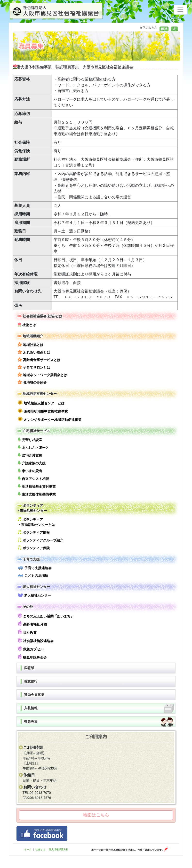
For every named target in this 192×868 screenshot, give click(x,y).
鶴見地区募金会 (32, 657)
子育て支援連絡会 (35, 568)
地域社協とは (31, 345)
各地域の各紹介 (32, 382)
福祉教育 (27, 632)
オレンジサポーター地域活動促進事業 (50, 419)
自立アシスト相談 (33, 478)
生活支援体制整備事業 (37, 494)
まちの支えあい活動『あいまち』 (46, 616)
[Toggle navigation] (180, 10)
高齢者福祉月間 (32, 624)
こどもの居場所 (33, 576)
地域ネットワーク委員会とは (42, 375)
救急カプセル (31, 649)
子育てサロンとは (34, 367)
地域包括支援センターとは (41, 403)
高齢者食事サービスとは (39, 360)
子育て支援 (28, 559)
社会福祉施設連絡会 (36, 640)
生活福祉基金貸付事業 (37, 486)
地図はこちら (96, 815)
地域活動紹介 (30, 336)
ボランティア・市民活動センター (32, 508)
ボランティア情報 (34, 532)
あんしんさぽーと (33, 447)
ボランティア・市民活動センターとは (36, 522)
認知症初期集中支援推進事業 (43, 411)
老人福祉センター (33, 587)
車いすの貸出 (30, 471)
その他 (25, 607)
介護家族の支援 (32, 463)
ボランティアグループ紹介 (40, 540)
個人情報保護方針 (59, 849)
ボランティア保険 (34, 548)
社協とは (27, 325)
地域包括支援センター (37, 394)
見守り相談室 (30, 439)
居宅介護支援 (30, 455)
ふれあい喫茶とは (34, 352)
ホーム (28, 849)
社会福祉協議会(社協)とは (39, 316)
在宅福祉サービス (33, 431)
